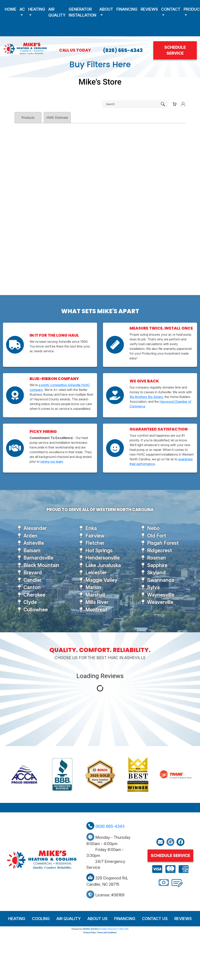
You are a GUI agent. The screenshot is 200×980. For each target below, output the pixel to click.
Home (11, 9)
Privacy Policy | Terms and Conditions (100, 933)
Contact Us (155, 919)
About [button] (106, 9)
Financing (127, 9)
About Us (97, 919)
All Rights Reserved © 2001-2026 (114, 929)
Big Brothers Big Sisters (146, 397)
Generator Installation (82, 12)
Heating (17, 919)
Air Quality (57, 12)
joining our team (52, 462)
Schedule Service (175, 50)
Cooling (41, 919)
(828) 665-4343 (123, 50)
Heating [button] (37, 9)
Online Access (91, 929)
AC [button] (22, 9)
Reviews (149, 9)
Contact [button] (171, 9)
